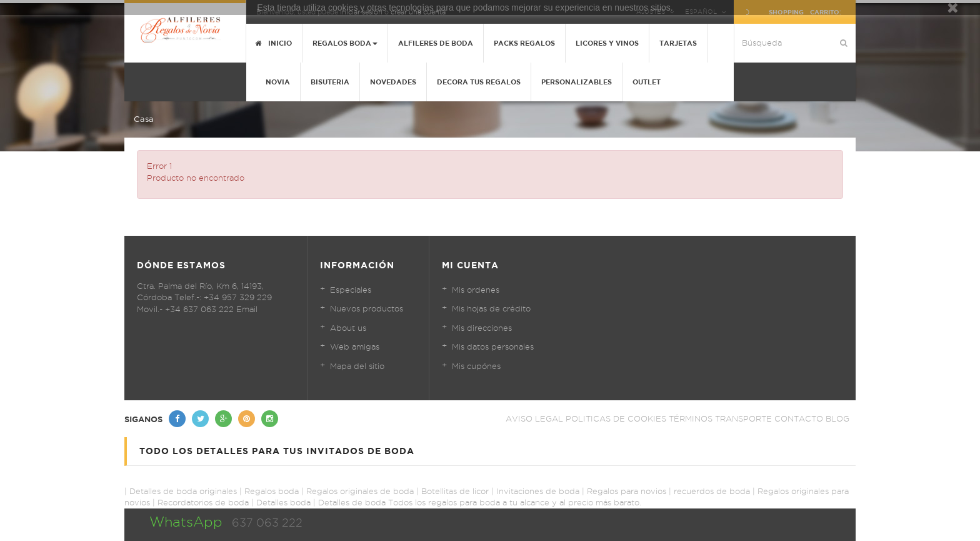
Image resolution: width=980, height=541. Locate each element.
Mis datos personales (493, 346)
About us (348, 328)
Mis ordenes (476, 290)
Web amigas (355, 346)
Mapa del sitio (357, 366)
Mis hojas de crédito (491, 308)
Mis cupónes (476, 366)
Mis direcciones (482, 328)
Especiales (351, 290)
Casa (144, 119)
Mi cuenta (470, 265)
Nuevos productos (367, 308)
